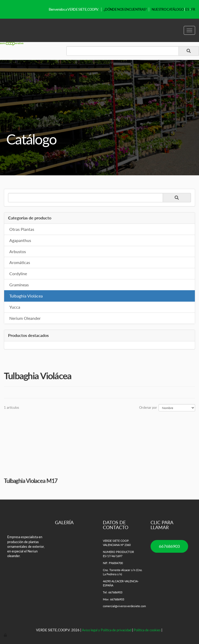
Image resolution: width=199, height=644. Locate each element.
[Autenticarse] (6, 635)
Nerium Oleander (25, 318)
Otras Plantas (22, 229)
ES (187, 9)
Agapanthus (20, 240)
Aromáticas (20, 262)
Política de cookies (147, 630)
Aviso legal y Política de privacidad (107, 630)
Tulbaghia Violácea (26, 296)
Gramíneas (19, 285)
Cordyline (18, 273)
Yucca (15, 307)
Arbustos (18, 251)
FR (193, 9)
